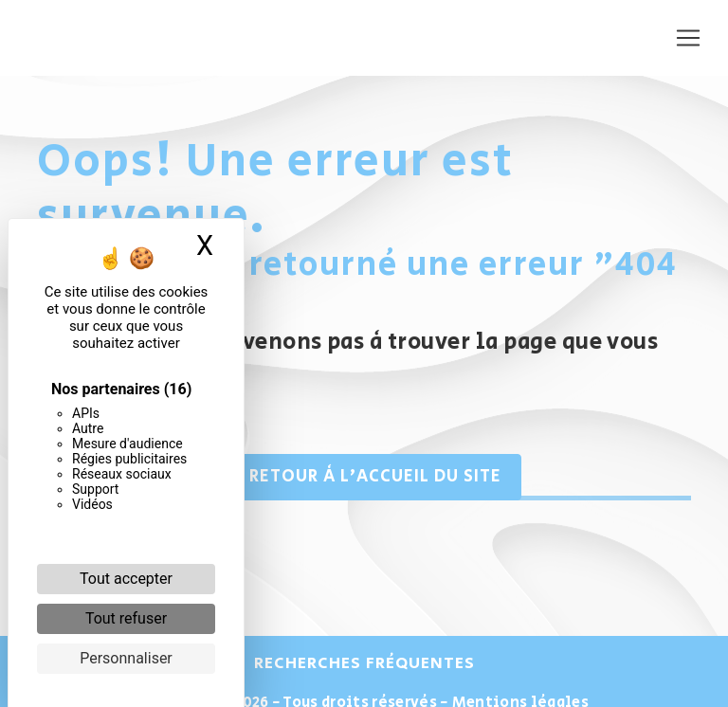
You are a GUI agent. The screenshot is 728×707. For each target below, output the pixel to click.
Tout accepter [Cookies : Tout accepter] (126, 579)
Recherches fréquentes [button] (364, 663)
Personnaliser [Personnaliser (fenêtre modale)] (126, 658)
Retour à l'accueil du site (364, 477)
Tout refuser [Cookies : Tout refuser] (126, 618)
